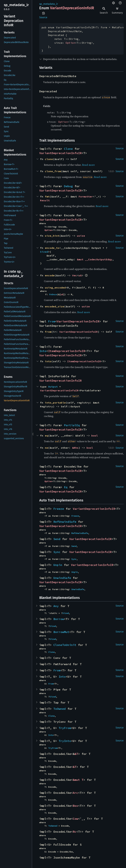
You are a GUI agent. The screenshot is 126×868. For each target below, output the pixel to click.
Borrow (59, 619)
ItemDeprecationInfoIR (67, 351)
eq (46, 436)
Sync (57, 552)
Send (57, 539)
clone (49, 159)
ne (46, 448)
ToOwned (60, 709)
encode (50, 275)
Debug (68, 186)
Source (43, 17)
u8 (80, 275)
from (48, 332)
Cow (75, 819)
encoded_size (55, 306)
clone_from (53, 171)
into (48, 361)
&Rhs (75, 448)
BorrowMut (61, 632)
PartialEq (72, 425)
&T (76, 754)
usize (81, 236)
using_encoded (55, 288)
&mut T (78, 780)
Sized (44, 252)
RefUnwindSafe (65, 522)
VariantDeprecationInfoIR (60, 153)
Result (45, 200)
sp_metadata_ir (49, 4)
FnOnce (53, 294)
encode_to (52, 248)
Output (53, 387)
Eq (66, 487)
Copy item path (44, 13)
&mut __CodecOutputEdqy (95, 259)
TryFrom (65, 728)
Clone (68, 149)
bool (95, 436)
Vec (75, 275)
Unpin (58, 565)
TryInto (65, 741)
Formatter (86, 196)
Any (56, 606)
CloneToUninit (65, 645)
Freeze (59, 509)
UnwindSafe (62, 578)
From (52, 321)
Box (75, 806)
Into (43, 351)
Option (70, 43)
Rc (75, 832)
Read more (88, 165)
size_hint (52, 236)
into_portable (55, 403)
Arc (75, 793)
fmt (47, 196)
